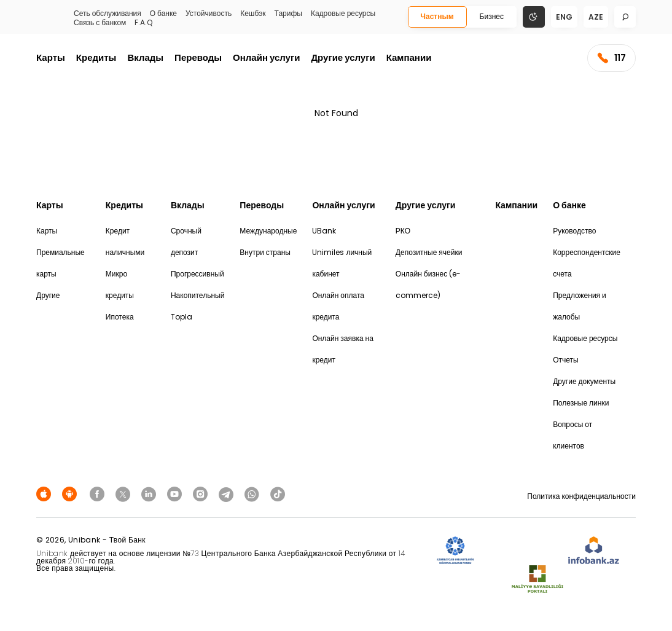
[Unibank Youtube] (176, 494)
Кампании (409, 57)
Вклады (145, 57)
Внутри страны (265, 252)
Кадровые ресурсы (343, 14)
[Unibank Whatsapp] (254, 494)
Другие (48, 295)
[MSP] (537, 580)
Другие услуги (343, 57)
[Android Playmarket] (71, 494)
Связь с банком (100, 23)
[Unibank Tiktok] (278, 494)
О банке (163, 14)
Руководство (574, 231)
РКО (403, 231)
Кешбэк (253, 14)
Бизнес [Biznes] (492, 16)
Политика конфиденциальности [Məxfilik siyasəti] (581, 496)
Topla (182, 317)
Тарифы (288, 14)
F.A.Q (143, 23)
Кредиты (96, 57)
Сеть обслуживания (107, 14)
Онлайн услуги (266, 57)
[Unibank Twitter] (125, 494)
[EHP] (521, 551)
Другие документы (584, 381)
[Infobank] (594, 551)
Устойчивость (209, 14)
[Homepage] (43, 21)
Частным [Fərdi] (437, 16)
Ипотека (120, 317)
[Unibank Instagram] (202, 494)
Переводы (198, 57)
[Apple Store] (45, 494)
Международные (268, 231)
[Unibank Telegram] (228, 494)
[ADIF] (455, 551)
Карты (51, 57)
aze (596, 17)
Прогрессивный (197, 274)
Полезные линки (581, 403)
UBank (324, 231)
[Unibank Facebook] (99, 494)
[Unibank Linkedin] (150, 494)
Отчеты (565, 360)
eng (564, 17)
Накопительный (197, 295)
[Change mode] (534, 16)
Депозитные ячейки (429, 252)
